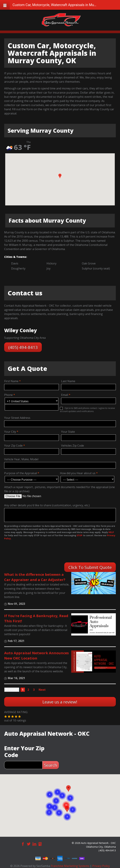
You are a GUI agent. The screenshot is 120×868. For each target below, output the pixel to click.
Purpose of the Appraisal (21, 473)
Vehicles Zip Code (73, 446)
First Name (11, 381)
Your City (10, 432)
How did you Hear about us (78, 473)
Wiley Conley (21, 330)
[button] (60, 176)
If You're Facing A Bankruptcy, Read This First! (36, 618)
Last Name (68, 381)
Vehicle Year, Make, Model (21, 459)
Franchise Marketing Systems (70, 866)
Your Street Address (17, 418)
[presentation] (27, 552)
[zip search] (23, 765)
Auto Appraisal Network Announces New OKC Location (36, 656)
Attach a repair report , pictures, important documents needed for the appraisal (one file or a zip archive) (59, 489)
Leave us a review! (60, 702)
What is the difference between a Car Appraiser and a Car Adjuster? (35, 577)
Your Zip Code (13, 446)
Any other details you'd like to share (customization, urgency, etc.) (47, 505)
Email (65, 395)
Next (42, 690)
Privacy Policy (101, 866)
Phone (8, 395)
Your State (68, 432)
